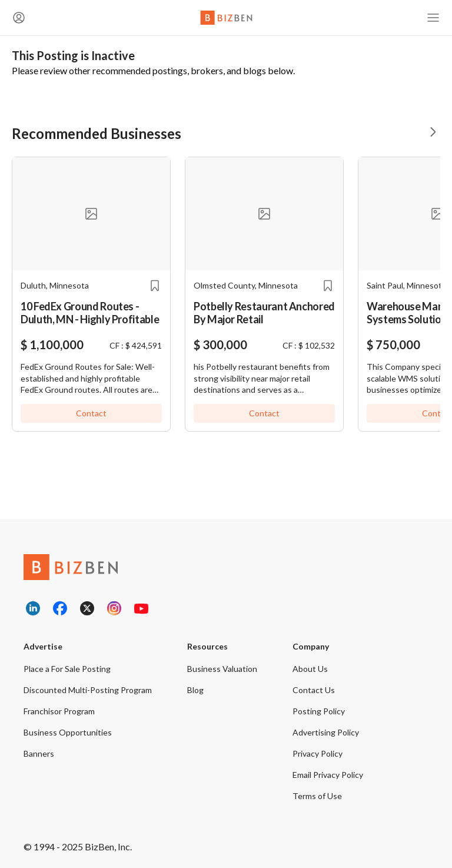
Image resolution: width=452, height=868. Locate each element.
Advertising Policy (326, 732)
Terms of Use (317, 796)
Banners (39, 753)
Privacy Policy (318, 753)
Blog (195, 690)
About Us (310, 669)
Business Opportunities (68, 732)
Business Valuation (222, 669)
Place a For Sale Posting (67, 669)
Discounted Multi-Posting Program (88, 690)
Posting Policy (319, 711)
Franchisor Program (59, 711)
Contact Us (314, 690)
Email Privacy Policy (328, 775)
